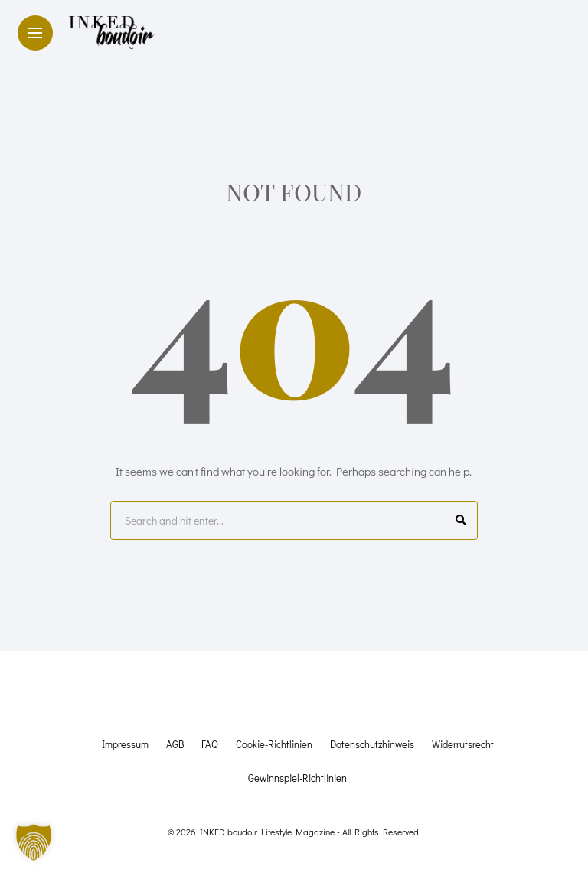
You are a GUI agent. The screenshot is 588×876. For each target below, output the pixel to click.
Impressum (125, 744)
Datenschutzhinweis (372, 744)
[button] (34, 842)
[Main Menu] (35, 33)
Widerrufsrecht (463, 744)
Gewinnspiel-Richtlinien (297, 778)
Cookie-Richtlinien (274, 744)
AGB (175, 744)
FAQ (210, 744)
